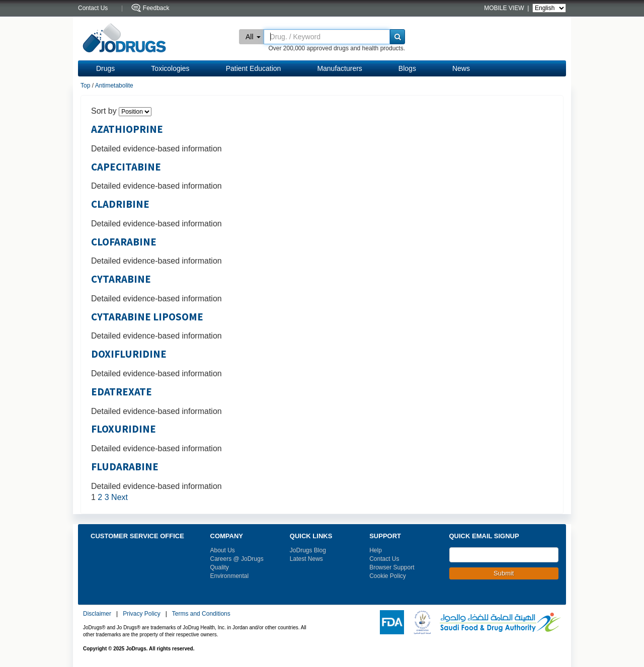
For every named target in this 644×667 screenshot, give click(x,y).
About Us (223, 550)
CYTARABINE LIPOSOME (147, 317)
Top (85, 86)
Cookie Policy (388, 576)
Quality (220, 567)
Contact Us (384, 559)
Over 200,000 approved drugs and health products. (337, 48)
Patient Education (254, 68)
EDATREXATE (122, 392)
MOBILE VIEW (505, 8)
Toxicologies (170, 68)
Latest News (306, 559)
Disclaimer (97, 614)
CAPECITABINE (126, 167)
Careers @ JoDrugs (237, 559)
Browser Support (392, 567)
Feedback (156, 8)
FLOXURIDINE (124, 429)
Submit (504, 573)
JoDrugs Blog (308, 550)
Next (119, 497)
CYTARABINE (121, 279)
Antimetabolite (114, 86)
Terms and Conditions (201, 614)
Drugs (105, 68)
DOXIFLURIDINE (129, 354)
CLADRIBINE (120, 204)
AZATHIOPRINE (127, 129)
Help (376, 550)
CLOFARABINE (124, 242)
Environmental (230, 576)
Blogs (407, 68)
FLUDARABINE (125, 467)
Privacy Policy (142, 614)
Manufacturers (339, 68)
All (253, 37)
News (461, 68)
